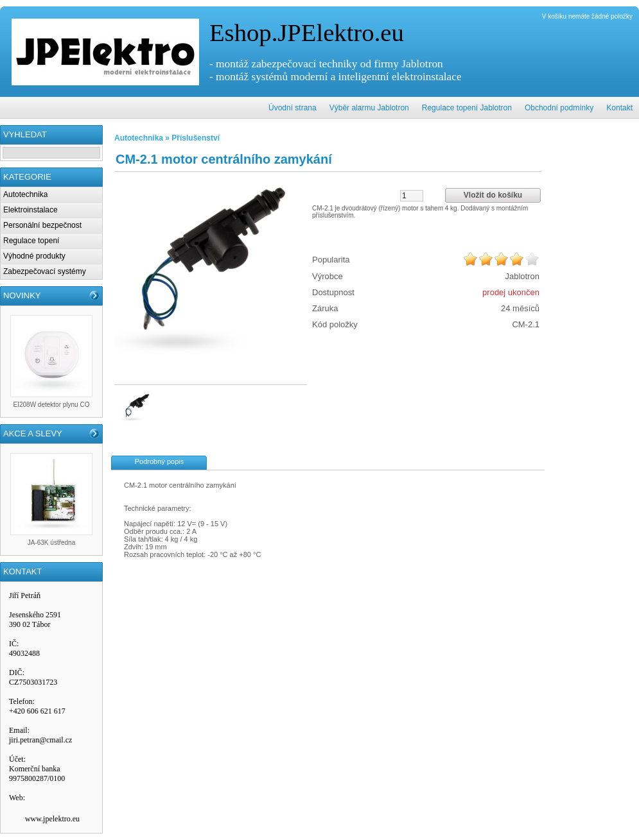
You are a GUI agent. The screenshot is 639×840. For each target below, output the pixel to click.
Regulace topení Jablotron (467, 108)
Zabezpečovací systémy (45, 271)
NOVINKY (22, 296)
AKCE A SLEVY (33, 433)
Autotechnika (25, 194)
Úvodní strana (293, 108)
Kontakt (619, 108)
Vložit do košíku (493, 195)
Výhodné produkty (34, 256)
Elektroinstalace (31, 210)
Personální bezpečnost (42, 225)
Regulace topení (31, 241)
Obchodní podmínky (559, 108)
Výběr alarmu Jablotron (369, 108)
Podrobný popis (159, 461)
